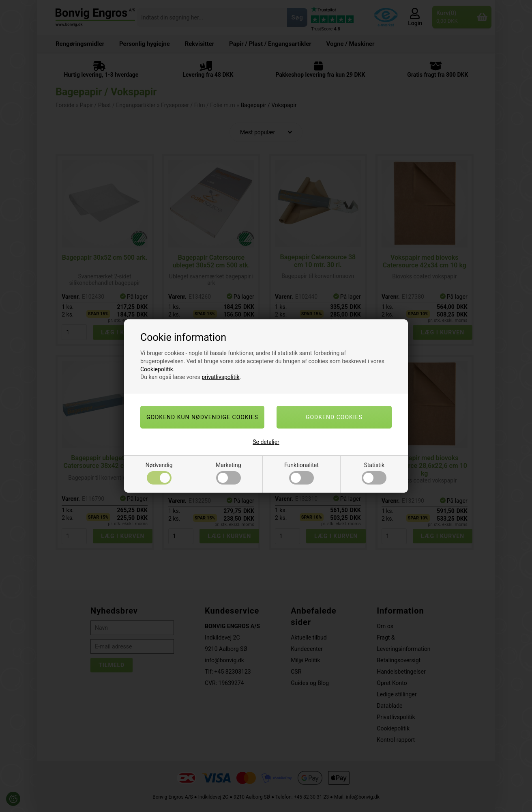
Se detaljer (266, 442)
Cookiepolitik (157, 369)
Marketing (228, 473)
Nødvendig (159, 473)
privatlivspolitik (220, 377)
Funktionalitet (301, 473)
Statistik (374, 473)
